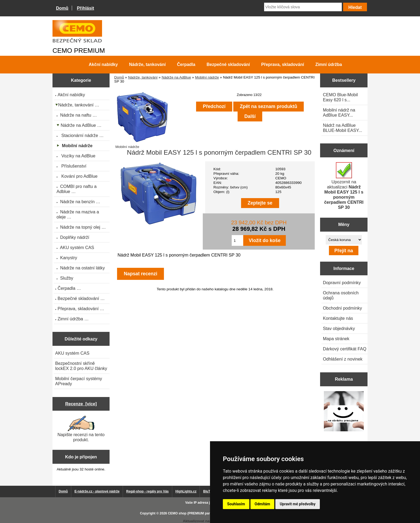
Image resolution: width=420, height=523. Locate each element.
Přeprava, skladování (283, 64)
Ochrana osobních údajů (341, 295)
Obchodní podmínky (342, 308)
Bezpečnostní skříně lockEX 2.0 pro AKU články (81, 366)
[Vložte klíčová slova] (303, 7)
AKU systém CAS (72, 353)
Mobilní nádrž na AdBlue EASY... (339, 112)
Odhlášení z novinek (343, 359)
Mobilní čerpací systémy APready (79, 381)
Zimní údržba (329, 64)
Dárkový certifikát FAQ (344, 349)
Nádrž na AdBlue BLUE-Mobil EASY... (342, 128)
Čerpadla (186, 64)
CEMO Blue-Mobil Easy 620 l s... (340, 97)
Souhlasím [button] (236, 504)
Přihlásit (85, 8)
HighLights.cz (186, 491)
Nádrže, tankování (143, 77)
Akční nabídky (103, 64)
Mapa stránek (336, 339)
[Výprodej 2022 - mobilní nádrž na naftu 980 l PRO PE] (344, 412)
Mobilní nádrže (207, 77)
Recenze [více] (81, 404)
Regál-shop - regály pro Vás (147, 491)
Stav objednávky (339, 328)
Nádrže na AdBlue (176, 77)
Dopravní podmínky (342, 283)
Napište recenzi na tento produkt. (81, 429)
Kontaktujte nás (338, 318)
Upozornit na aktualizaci (344, 186)
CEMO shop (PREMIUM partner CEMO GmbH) (203, 513)
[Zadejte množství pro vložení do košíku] (237, 240)
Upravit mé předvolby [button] (297, 504)
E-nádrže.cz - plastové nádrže (97, 491)
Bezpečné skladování (228, 64)
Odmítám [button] (262, 504)
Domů (62, 8)
